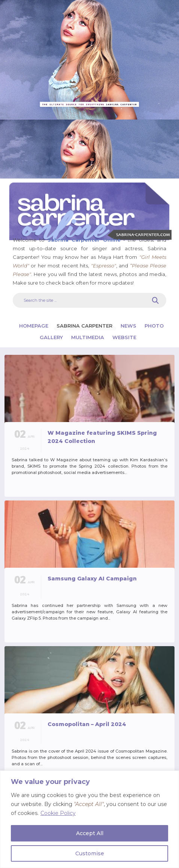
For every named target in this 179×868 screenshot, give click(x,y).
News (129, 326)
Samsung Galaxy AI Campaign (92, 579)
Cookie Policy (58, 813)
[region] (89, 819)
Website (124, 337)
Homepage (34, 326)
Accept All (90, 833)
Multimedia (88, 337)
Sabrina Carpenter (85, 326)
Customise (90, 853)
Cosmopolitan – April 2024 (87, 724)
